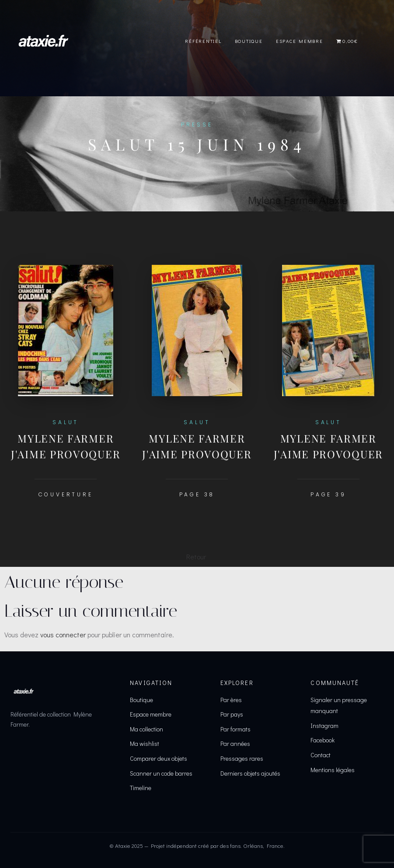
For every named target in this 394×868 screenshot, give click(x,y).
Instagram (324, 726)
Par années (235, 743)
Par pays (232, 714)
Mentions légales (333, 770)
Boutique (249, 41)
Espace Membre (300, 41)
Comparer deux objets (159, 758)
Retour (196, 557)
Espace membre (151, 714)
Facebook (323, 740)
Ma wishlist (145, 743)
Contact (321, 755)
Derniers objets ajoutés (250, 773)
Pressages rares (242, 758)
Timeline (141, 788)
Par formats (235, 729)
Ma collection (146, 729)
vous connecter (63, 634)
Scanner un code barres (161, 773)
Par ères (231, 700)
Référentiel (203, 41)
